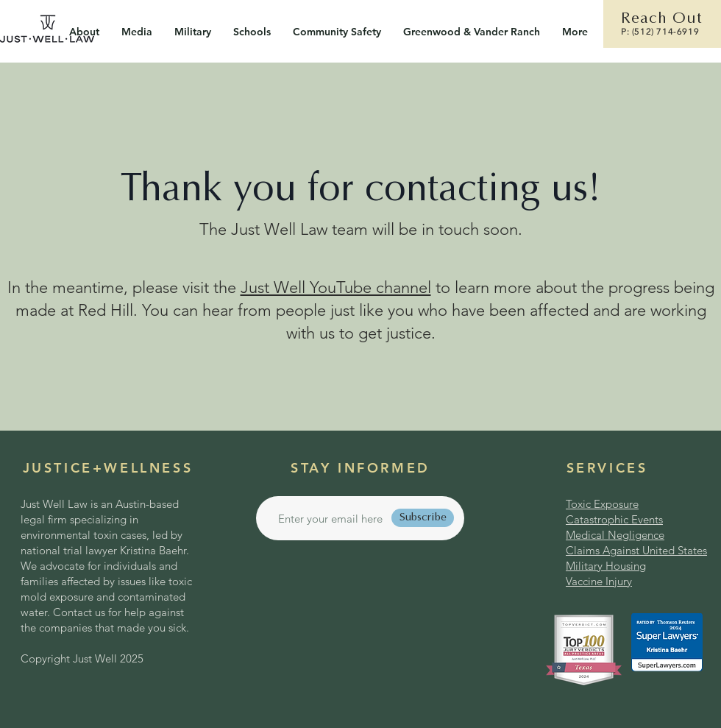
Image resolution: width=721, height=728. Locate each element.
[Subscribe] (423, 518)
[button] (193, 32)
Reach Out (661, 20)
